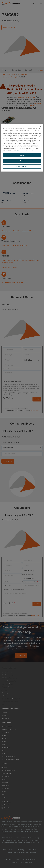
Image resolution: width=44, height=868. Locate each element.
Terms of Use (29, 150)
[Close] (40, 126)
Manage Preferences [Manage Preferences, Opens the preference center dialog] (22, 166)
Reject (22, 161)
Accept (22, 155)
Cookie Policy (19, 150)
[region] (22, 148)
